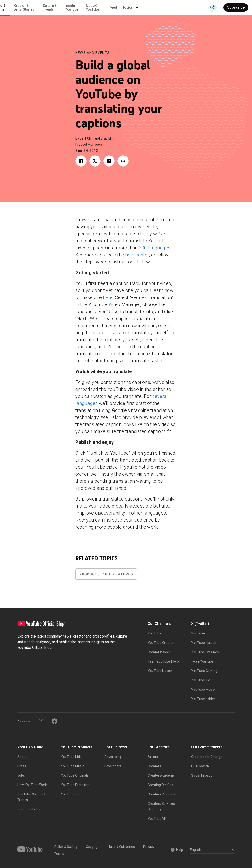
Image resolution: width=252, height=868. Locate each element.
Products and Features (106, 574)
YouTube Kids (71, 757)
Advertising (113, 757)
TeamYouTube (202, 661)
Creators (154, 766)
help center (137, 255)
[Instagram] (41, 721)
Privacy (149, 847)
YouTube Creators (161, 643)
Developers (113, 766)
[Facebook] (55, 721)
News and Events (93, 53)
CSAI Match (200, 766)
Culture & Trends (115, 7)
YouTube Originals (75, 775)
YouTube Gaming (204, 671)
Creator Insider (159, 652)
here (108, 297)
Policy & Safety (66, 847)
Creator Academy (161, 775)
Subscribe (236, 7)
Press (22, 766)
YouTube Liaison (160, 671)
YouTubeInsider (203, 699)
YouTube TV (201, 680)
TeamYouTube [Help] (164, 661)
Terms (59, 854)
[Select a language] (212, 850)
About (22, 757)
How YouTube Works (33, 785)
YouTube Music (203, 690)
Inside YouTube (137, 7)
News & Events (65, 7)
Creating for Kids (160, 785)
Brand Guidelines (122, 847)
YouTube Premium (75, 785)
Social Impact (201, 775)
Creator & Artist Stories (90, 7)
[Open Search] (212, 7)
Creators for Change (207, 757)
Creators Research (162, 794)
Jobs (21, 775)
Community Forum (31, 809)
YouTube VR (157, 819)
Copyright (93, 847)
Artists (153, 757)
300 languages (155, 248)
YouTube (154, 633)
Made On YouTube (158, 7)
